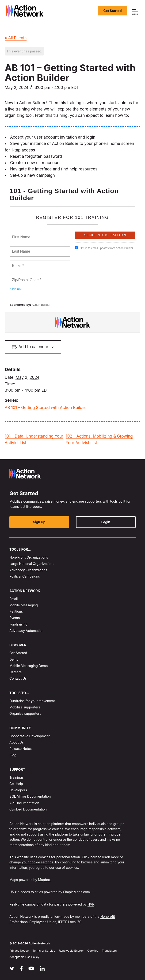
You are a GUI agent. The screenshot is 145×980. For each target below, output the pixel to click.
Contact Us (18, 678)
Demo (14, 659)
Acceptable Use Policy (24, 957)
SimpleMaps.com (76, 892)
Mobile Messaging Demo (29, 665)
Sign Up (39, 522)
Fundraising (18, 624)
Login (106, 522)
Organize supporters (25, 713)
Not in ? (16, 289)
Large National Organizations (32, 564)
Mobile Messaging (24, 605)
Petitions (16, 611)
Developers (18, 790)
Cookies (93, 951)
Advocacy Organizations (28, 570)
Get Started (113, 11)
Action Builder (41, 305)
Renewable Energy (71, 951)
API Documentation (24, 803)
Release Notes (21, 749)
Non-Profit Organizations (29, 557)
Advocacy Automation (26, 631)
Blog (13, 755)
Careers (15, 672)
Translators (109, 951)
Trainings (17, 777)
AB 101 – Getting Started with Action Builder (45, 408)
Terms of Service (44, 951)
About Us (17, 742)
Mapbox (44, 880)
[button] (135, 11)
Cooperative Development (30, 736)
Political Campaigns (25, 576)
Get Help (16, 784)
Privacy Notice (19, 951)
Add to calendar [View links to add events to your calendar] (33, 347)
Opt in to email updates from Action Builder (104, 248)
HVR (91, 904)
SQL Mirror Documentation (30, 796)
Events (15, 618)
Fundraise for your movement (32, 701)
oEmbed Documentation (28, 809)
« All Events (16, 38)
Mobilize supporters (25, 707)
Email (13, 599)
